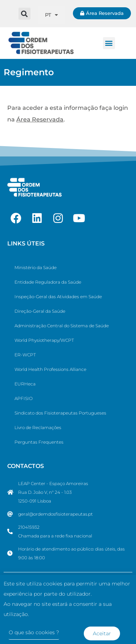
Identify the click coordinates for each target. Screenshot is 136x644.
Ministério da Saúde (36, 267)
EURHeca (25, 384)
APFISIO (24, 398)
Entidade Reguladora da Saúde (48, 282)
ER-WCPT (25, 355)
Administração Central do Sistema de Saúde (62, 326)
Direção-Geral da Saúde (40, 311)
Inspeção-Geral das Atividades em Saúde (58, 297)
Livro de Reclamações (38, 427)
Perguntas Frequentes (39, 442)
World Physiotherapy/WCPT (44, 340)
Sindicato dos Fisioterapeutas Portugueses (60, 413)
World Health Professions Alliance (50, 369)
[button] (24, 14)
